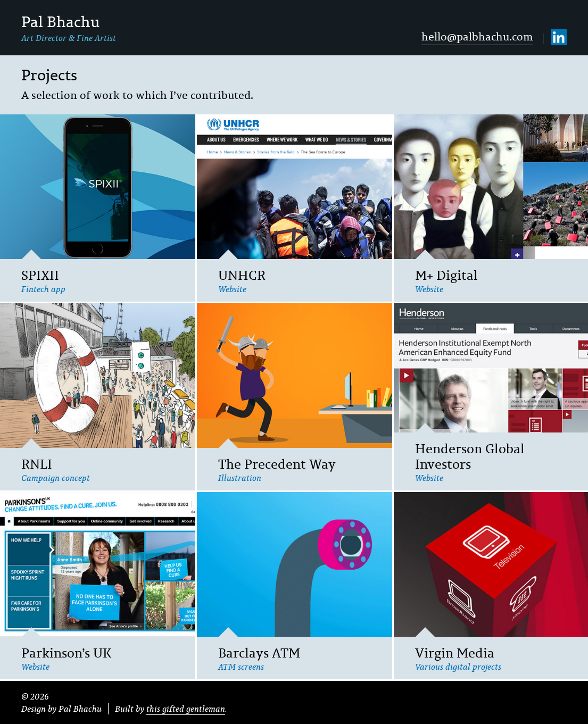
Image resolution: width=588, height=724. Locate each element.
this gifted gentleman (186, 708)
